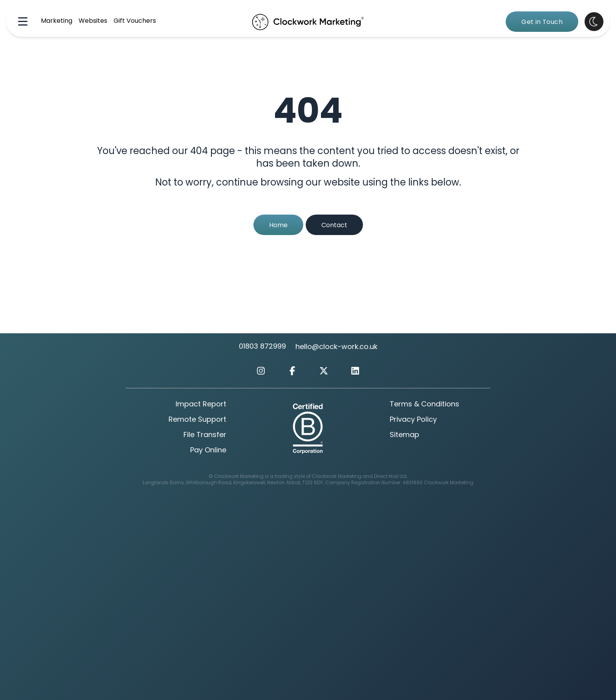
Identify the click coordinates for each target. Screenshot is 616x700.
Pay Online (208, 451)
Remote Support (197, 420)
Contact (334, 226)
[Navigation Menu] (23, 21)
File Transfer (205, 435)
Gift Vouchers (135, 21)
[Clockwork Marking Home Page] (308, 22)
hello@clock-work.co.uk (336, 347)
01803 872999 (262, 347)
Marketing (57, 21)
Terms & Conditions (424, 405)
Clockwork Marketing (449, 483)
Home (278, 226)
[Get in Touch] (542, 22)
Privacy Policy (413, 420)
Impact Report (201, 405)
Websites (93, 21)
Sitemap (404, 435)
